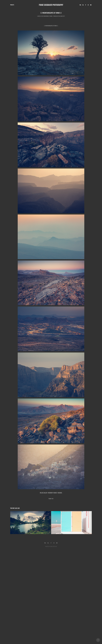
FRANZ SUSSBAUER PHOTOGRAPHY (51, 5)
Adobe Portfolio (54, 547)
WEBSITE (55, 493)
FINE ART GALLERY (44, 493)
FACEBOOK (60, 493)
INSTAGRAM (50, 493)
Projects (12, 5)
